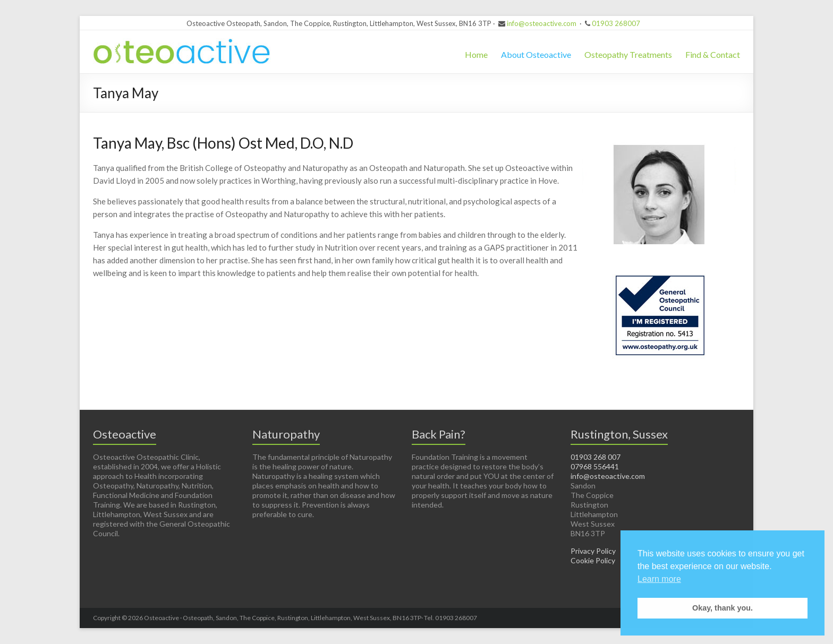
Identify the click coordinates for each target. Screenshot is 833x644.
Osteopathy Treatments (628, 54)
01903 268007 (616, 23)
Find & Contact (713, 54)
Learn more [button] (659, 579)
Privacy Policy (593, 551)
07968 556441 (595, 466)
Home (476, 54)
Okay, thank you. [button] (722, 608)
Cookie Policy (593, 560)
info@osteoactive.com (542, 23)
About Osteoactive (536, 54)
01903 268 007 (596, 457)
